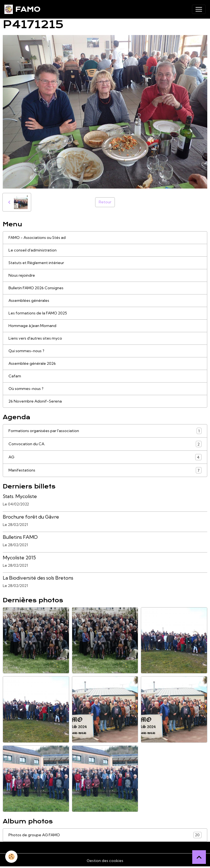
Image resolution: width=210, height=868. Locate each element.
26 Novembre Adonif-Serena (35, 401)
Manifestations (105, 470)
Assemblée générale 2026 (32, 363)
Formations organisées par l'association (105, 431)
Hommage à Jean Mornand (32, 326)
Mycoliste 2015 (19, 558)
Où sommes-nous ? (26, 389)
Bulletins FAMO (20, 537)
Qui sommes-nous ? (26, 351)
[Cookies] (12, 857)
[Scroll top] (199, 857)
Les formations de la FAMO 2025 (38, 313)
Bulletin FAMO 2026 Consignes (36, 288)
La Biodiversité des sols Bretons (38, 578)
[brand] (22, 9)
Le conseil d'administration (33, 250)
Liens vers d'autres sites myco (35, 338)
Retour (105, 202)
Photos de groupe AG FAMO (105, 835)
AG (105, 457)
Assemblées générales (29, 300)
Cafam (15, 376)
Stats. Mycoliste (20, 496)
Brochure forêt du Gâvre (31, 517)
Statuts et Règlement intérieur (36, 263)
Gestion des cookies (105, 861)
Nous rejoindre (22, 275)
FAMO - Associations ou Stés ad (37, 238)
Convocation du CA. (105, 444)
